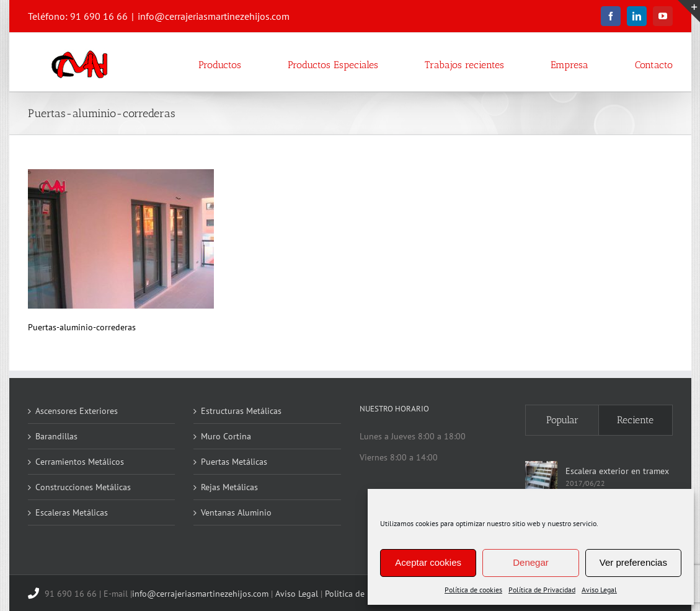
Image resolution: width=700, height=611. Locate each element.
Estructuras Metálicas (241, 411)
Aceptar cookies (428, 562)
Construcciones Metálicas (83, 487)
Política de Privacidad (542, 590)
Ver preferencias (633, 562)
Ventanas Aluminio (236, 512)
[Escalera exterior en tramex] (541, 477)
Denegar (531, 562)
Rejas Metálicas (229, 487)
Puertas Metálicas (234, 462)
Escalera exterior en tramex (617, 471)
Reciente (635, 420)
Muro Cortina (226, 436)
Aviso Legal (599, 590)
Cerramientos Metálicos (80, 462)
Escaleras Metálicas (72, 512)
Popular (562, 420)
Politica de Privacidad (366, 594)
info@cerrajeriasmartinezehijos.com (214, 16)
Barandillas (56, 436)
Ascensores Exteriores (77, 411)
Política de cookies (473, 590)
